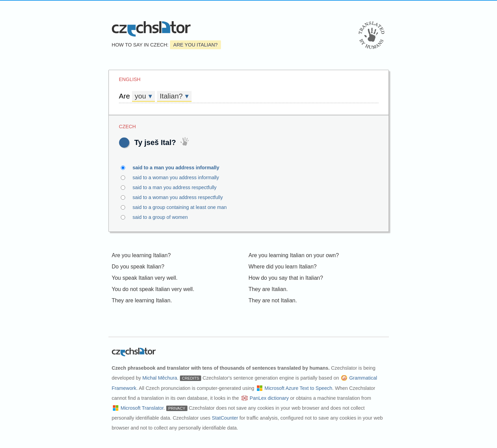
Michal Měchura (160, 378)
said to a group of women (164, 217)
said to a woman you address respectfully (182, 197)
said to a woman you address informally (180, 177)
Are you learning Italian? (141, 255)
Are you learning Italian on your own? (294, 255)
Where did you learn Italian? (283, 267)
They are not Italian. (273, 300)
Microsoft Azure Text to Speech (298, 388)
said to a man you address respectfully (179, 187)
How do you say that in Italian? (286, 278)
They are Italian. (268, 289)
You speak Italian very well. (145, 278)
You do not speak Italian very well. (153, 289)
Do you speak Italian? (138, 267)
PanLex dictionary (269, 398)
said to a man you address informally (180, 168)
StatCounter (225, 418)
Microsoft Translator (142, 408)
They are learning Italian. (142, 300)
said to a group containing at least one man (184, 207)
